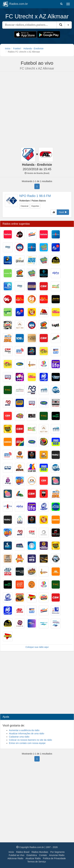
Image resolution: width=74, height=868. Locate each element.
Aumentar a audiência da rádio (24, 730)
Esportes (35, 206)
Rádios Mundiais (40, 852)
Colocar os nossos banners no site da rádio (30, 740)
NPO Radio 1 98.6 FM (35, 196)
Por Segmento (58, 852)
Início (8, 49)
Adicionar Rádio (15, 858)
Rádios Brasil (23, 852)
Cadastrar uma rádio (19, 737)
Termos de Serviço (37, 862)
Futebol (17, 49)
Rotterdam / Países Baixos (33, 201)
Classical (24, 206)
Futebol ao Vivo (17, 855)
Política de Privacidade (54, 858)
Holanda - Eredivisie (33, 49)
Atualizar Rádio (33, 858)
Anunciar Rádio (57, 855)
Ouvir (63, 212)
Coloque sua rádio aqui (37, 647)
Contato (43, 855)
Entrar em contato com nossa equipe (27, 743)
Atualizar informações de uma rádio (27, 734)
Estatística (32, 855)
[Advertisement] (36, 110)
